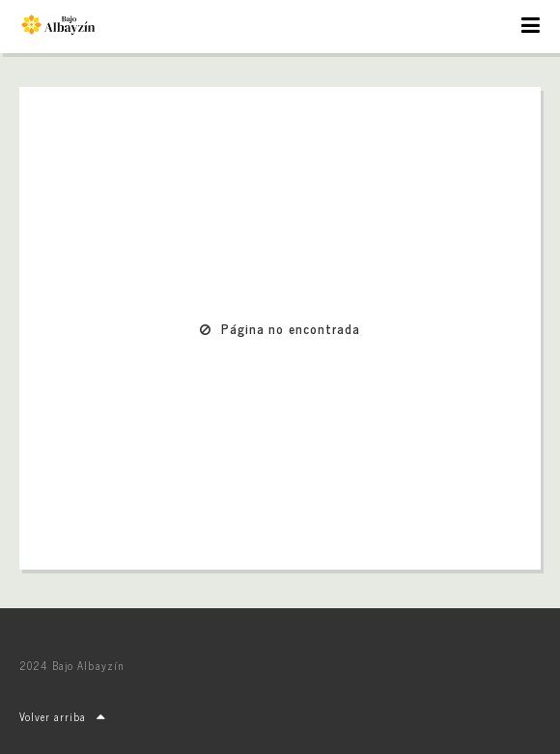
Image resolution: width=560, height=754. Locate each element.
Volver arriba (63, 716)
